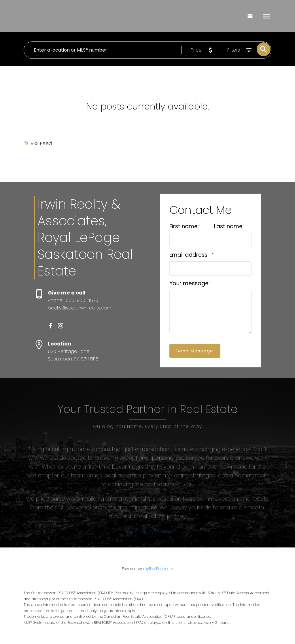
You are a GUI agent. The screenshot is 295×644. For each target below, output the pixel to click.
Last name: (229, 226)
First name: (184, 226)
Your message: (190, 283)
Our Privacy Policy (147, 547)
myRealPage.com (158, 569)
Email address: (190, 255)
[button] (51, 326)
